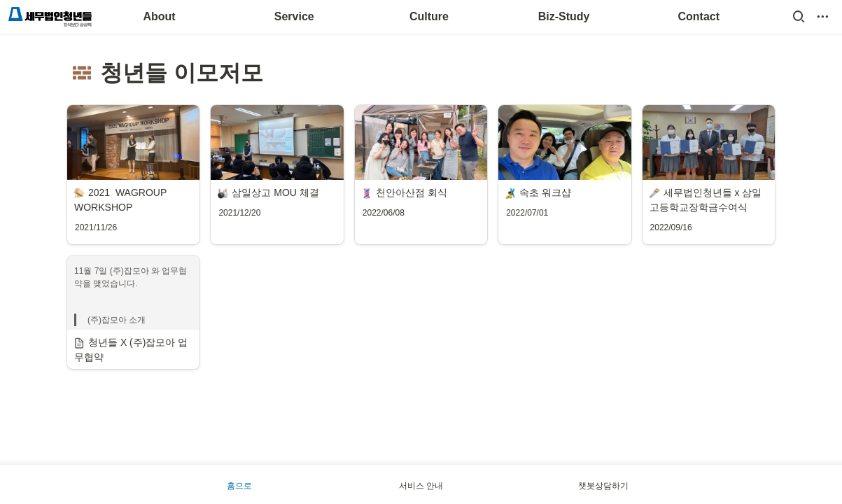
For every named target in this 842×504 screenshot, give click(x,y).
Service (294, 16)
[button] (799, 17)
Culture (429, 16)
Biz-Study (564, 16)
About (159, 16)
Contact (699, 16)
